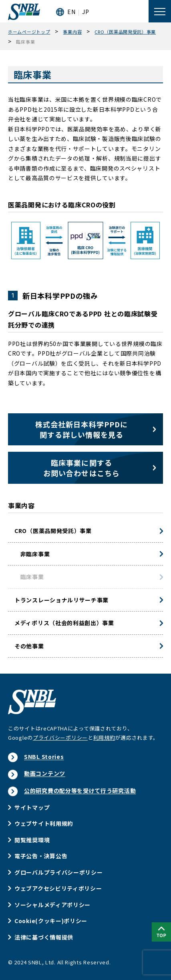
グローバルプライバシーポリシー (59, 872)
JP (85, 12)
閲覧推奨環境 (32, 840)
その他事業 (29, 646)
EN (71, 12)
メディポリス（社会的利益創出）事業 (64, 623)
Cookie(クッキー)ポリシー (51, 921)
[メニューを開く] (160, 11)
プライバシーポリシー (60, 738)
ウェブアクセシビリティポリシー (58, 888)
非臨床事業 (32, 554)
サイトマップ (32, 807)
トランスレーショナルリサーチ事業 (61, 600)
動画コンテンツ (45, 773)
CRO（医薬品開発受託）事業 (53, 531)
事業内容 (21, 505)
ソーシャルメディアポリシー (52, 905)
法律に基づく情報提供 (44, 937)
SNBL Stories (44, 757)
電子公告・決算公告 (41, 856)
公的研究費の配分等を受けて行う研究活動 (80, 791)
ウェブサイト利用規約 (44, 823)
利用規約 (104, 738)
